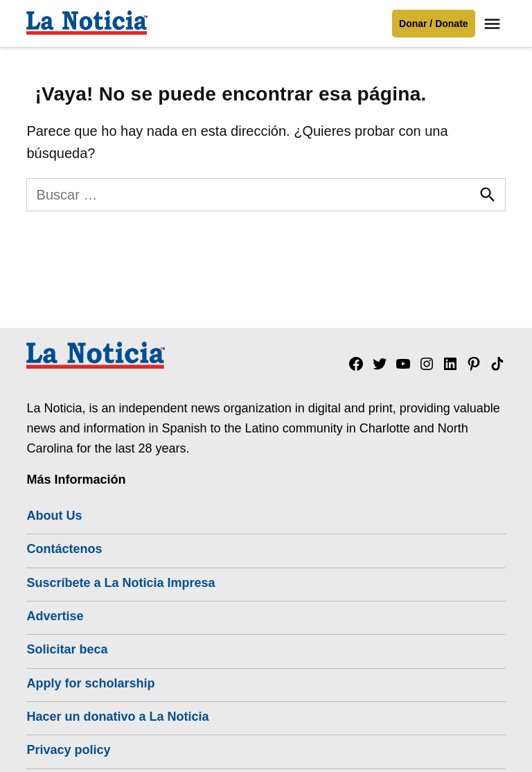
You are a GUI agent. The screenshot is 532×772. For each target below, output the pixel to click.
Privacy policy (68, 750)
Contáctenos (64, 549)
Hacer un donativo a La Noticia (117, 717)
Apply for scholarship (90, 683)
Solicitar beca (67, 649)
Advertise (55, 616)
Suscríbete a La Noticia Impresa (121, 583)
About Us (54, 516)
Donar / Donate (434, 24)
